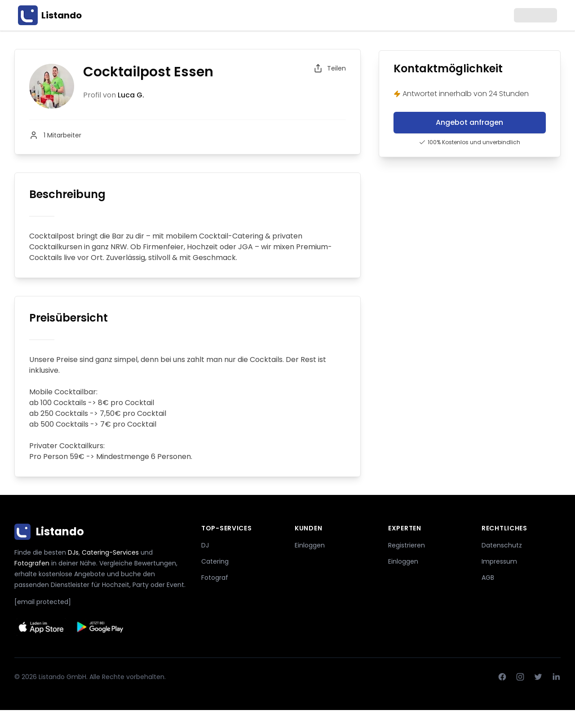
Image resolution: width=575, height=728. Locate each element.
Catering (215, 561)
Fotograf (215, 578)
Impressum (499, 561)
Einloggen (310, 545)
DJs (73, 552)
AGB (488, 578)
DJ (205, 545)
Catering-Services (110, 552)
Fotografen (32, 563)
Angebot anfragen (469, 122)
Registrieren (407, 545)
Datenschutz (502, 545)
